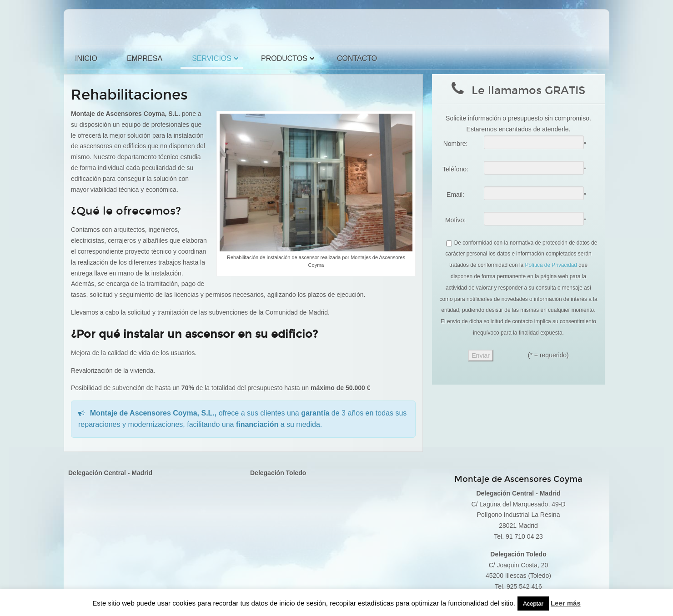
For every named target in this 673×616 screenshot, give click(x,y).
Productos (284, 58)
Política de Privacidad (551, 265)
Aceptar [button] (533, 603)
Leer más (566, 603)
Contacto (357, 58)
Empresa (145, 58)
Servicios (212, 58)
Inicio (86, 58)
